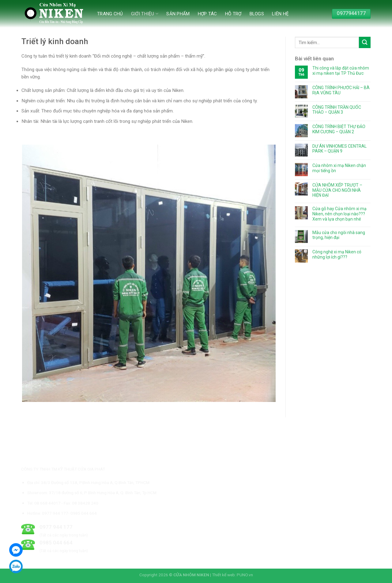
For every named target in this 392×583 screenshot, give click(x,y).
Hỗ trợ (233, 14)
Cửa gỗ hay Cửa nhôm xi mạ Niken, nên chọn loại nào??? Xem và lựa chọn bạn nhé (339, 214)
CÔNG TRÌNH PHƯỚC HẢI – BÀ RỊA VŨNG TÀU (341, 90)
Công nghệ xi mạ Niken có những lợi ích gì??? (337, 254)
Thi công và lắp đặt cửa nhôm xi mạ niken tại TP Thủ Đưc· (341, 71)
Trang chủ (110, 14)
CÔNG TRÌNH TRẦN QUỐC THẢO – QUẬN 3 (337, 110)
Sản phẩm (178, 14)
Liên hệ (280, 14)
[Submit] (365, 42)
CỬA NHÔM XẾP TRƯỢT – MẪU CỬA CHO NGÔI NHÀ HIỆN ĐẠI (337, 190)
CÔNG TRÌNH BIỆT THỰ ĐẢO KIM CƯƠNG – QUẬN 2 (339, 129)
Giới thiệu (145, 14)
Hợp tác (207, 14)
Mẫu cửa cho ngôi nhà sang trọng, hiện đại (339, 235)
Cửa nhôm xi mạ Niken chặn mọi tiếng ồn (339, 168)
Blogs (257, 14)
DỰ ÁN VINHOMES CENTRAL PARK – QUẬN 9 (339, 149)
